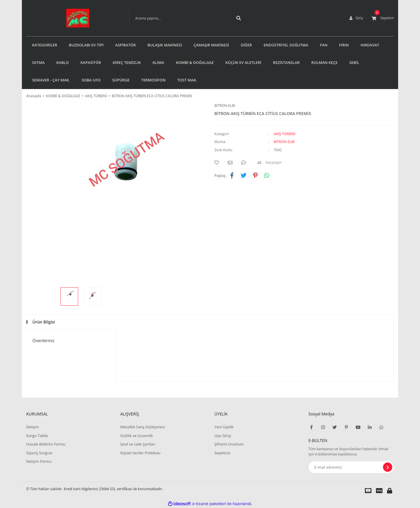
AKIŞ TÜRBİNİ (285, 134)
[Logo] (69, 18)
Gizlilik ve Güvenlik (136, 436)
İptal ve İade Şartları (138, 444)
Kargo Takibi (37, 436)
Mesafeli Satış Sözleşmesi (142, 427)
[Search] (179, 18)
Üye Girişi (223, 436)
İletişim (33, 427)
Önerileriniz (43, 341)
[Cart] (383, 18)
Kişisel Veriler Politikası (140, 453)
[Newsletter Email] (351, 467)
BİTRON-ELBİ (225, 106)
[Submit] (388, 467)
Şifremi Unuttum (229, 444)
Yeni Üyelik (224, 427)
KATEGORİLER (45, 45)
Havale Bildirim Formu (46, 444)
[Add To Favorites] (218, 163)
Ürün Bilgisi (44, 322)
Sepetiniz (222, 453)
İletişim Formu (39, 461)
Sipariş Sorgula (39, 453)
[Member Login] (356, 18)
